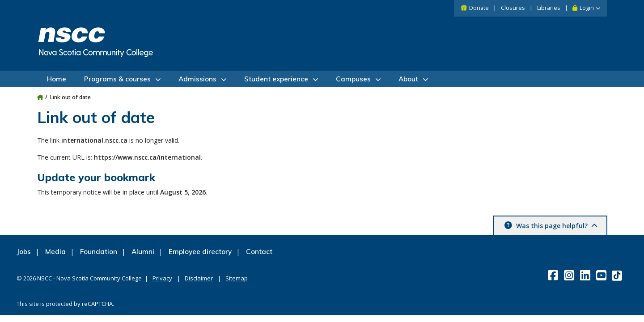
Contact (259, 252)
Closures (513, 8)
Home (57, 79)
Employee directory (200, 252)
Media (55, 252)
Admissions (197, 79)
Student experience (276, 79)
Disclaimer (199, 278)
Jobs (24, 252)
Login (587, 8)
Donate (479, 8)
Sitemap (237, 278)
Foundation (99, 252)
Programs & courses (117, 79)
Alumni (143, 252)
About (408, 79)
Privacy (162, 278)
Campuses (353, 79)
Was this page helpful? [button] (556, 226)
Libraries (549, 8)
